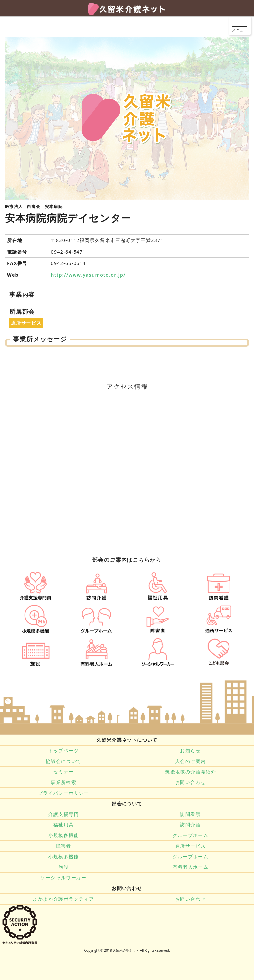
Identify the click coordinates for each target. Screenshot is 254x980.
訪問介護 (190, 825)
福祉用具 (64, 825)
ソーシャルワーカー (63, 878)
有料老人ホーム (190, 867)
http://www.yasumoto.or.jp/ (88, 275)
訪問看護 (190, 814)
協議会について (64, 761)
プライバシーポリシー (64, 793)
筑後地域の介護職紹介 (190, 772)
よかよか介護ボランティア (63, 899)
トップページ (64, 751)
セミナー (64, 772)
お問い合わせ (190, 782)
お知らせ (190, 751)
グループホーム (190, 835)
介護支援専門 (64, 814)
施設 (63, 867)
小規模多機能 (64, 835)
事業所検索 (63, 782)
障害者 (64, 846)
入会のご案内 (190, 761)
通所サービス (190, 846)
